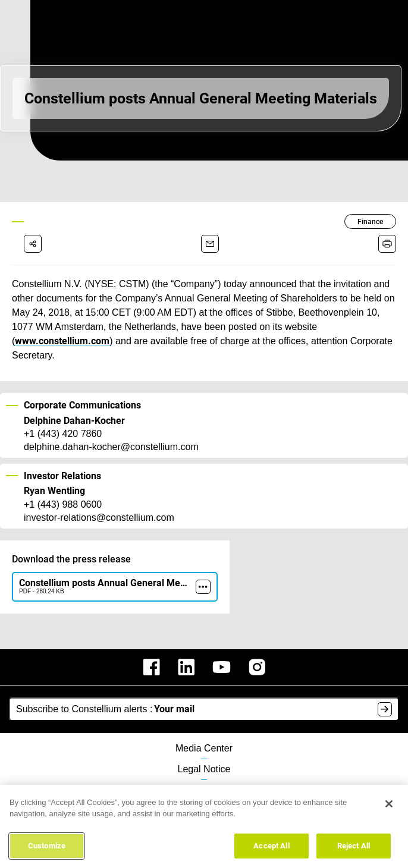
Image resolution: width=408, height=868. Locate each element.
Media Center (204, 734)
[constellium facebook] (152, 653)
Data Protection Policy (204, 776)
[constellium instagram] (257, 653)
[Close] (389, 808)
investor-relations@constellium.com (99, 504)
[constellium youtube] (222, 653)
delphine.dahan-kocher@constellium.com (110, 433)
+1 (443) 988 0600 (63, 490)
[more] (203, 573)
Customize (47, 850)
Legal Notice (204, 755)
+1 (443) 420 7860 (63, 420)
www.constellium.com (340, 327)
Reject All (354, 850)
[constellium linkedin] (186, 653)
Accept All (271, 850)
